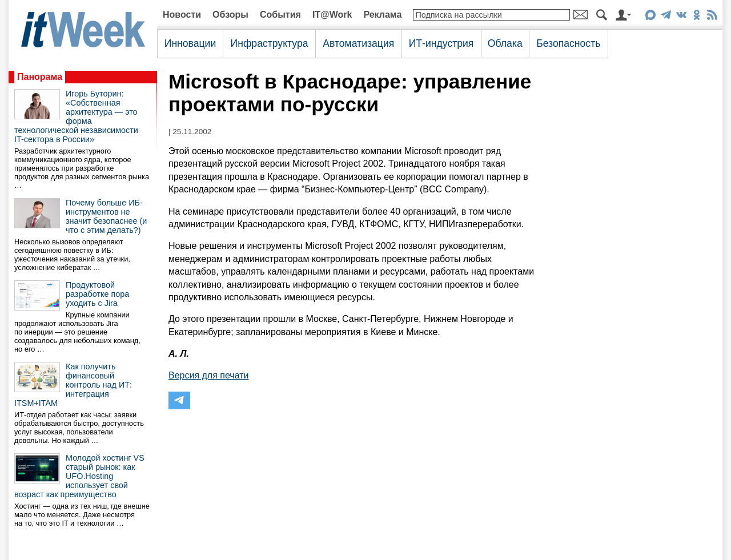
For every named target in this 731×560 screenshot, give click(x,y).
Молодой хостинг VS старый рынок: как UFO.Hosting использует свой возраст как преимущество (79, 476)
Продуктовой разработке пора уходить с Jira (97, 294)
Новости (182, 15)
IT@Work (332, 15)
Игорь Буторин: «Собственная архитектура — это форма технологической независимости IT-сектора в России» (76, 116)
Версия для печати (208, 375)
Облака (505, 43)
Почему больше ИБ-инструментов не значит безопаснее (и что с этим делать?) (106, 216)
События (280, 15)
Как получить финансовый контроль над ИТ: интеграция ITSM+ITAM (73, 385)
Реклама (382, 15)
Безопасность (568, 43)
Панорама (40, 77)
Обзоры (230, 15)
